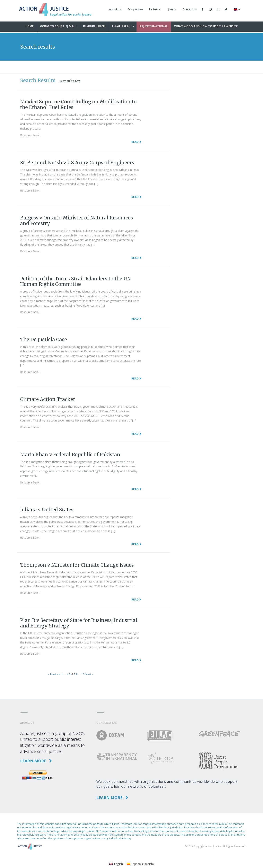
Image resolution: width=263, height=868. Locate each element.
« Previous (54, 674)
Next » (89, 674)
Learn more (36, 761)
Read (136, 142)
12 (83, 674)
